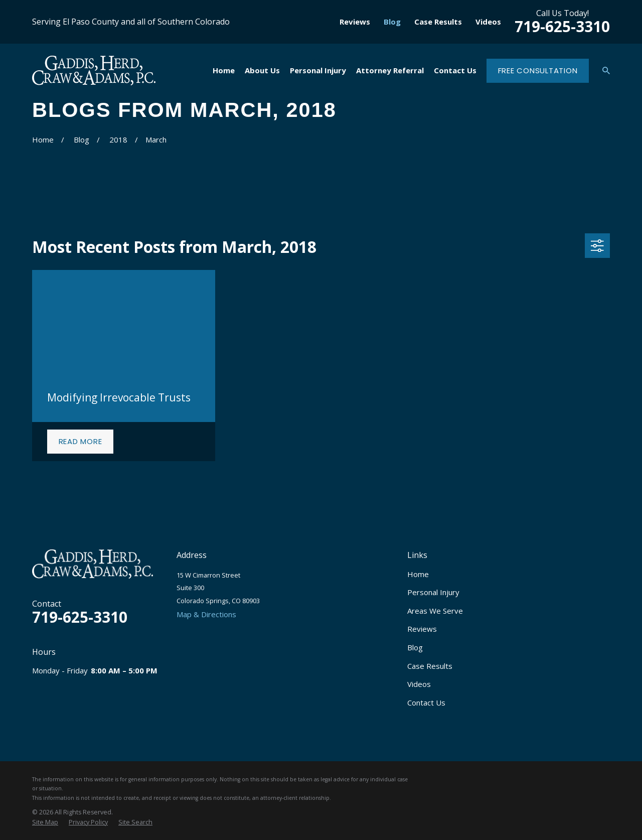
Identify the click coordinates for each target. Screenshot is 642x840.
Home (418, 574)
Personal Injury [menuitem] (318, 70)
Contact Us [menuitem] (455, 70)
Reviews (355, 22)
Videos (488, 22)
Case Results (438, 22)
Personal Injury (433, 592)
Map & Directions (206, 614)
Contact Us (426, 703)
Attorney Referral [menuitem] (390, 70)
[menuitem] (45, 822)
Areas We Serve (435, 611)
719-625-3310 (562, 26)
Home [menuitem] (224, 70)
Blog (392, 22)
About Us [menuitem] (262, 70)
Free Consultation (538, 71)
